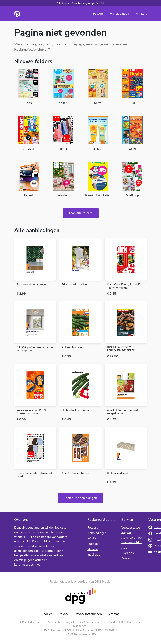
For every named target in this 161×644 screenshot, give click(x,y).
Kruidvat (45, 542)
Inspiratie (94, 555)
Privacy (64, 614)
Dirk (35, 542)
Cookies (47, 614)
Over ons (128, 553)
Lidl (28, 542)
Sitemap (114, 614)
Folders (98, 14)
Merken (93, 549)
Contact (127, 558)
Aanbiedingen (119, 14)
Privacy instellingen (88, 614)
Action (60, 542)
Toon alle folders (81, 213)
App (124, 548)
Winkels (141, 14)
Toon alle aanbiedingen (80, 498)
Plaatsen (93, 544)
